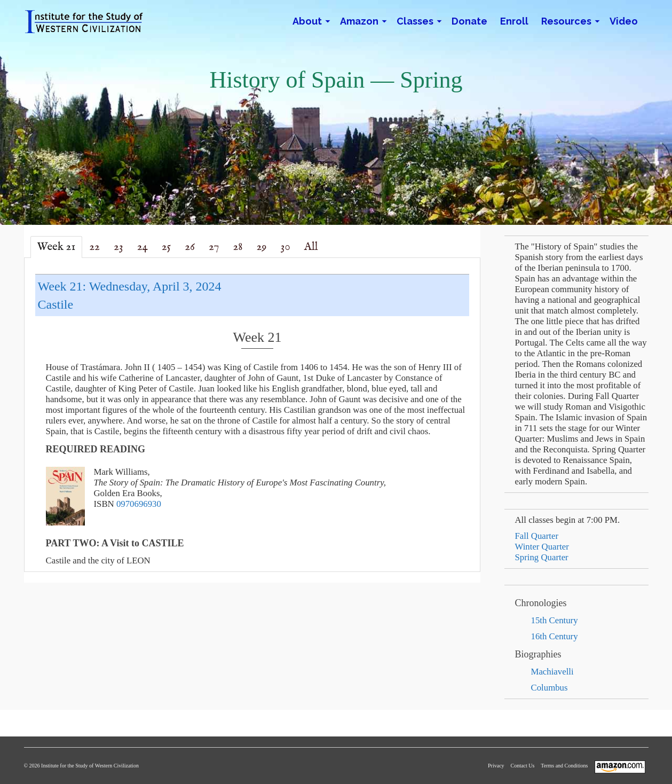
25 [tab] (166, 247)
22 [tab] (94, 247)
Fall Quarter (537, 536)
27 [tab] (214, 247)
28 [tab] (238, 247)
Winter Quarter (542, 547)
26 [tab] (190, 247)
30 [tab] (286, 247)
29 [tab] (262, 247)
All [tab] (311, 247)
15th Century (555, 620)
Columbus (550, 688)
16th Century (555, 636)
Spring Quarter (542, 557)
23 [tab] (118, 247)
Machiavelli (552, 672)
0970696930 (139, 504)
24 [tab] (143, 247)
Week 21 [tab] (57, 247)
